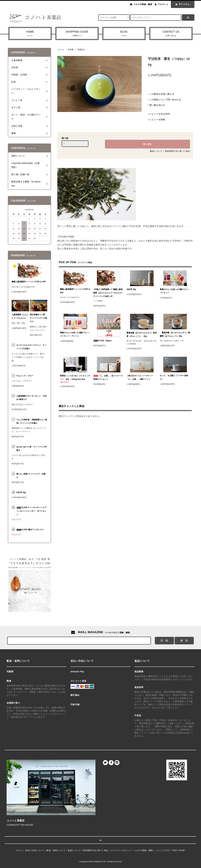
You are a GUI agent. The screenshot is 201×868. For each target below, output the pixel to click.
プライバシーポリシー (121, 850)
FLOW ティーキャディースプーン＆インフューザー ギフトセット (31, 511)
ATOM (182, 850)
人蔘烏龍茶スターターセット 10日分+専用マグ (31, 398)
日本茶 (71, 50)
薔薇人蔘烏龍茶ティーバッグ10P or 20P (75, 291)
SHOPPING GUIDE (77, 34)
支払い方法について (35, 850)
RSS (175, 850)
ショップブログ (163, 850)
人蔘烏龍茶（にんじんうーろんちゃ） (20, 316)
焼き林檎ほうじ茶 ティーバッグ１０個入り (38, 318)
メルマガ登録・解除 (143, 4)
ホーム (61, 50)
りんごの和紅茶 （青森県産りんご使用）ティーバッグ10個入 (32, 421)
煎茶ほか (81, 50)
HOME (30, 34)
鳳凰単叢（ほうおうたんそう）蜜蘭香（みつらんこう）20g (175, 334)
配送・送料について (56, 850)
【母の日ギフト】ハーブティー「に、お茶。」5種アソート (140, 377)
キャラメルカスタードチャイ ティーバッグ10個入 (31, 347)
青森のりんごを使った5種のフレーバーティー (175, 291)
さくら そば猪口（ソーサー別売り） (174, 377)
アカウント (163, 4)
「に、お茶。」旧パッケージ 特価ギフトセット (109, 377)
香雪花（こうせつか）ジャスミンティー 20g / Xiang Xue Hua (75, 379)
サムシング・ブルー (25, 376)
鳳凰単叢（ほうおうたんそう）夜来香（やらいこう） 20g (142, 334)
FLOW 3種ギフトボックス (30, 530)
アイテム (182, 4)
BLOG (124, 34)
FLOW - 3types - (103, 341)
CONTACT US (171, 34)
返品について (156, 151)
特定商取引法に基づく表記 (177, 151)
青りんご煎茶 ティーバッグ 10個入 (31, 476)
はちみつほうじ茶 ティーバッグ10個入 (31, 449)
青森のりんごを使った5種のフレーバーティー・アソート (75, 334)
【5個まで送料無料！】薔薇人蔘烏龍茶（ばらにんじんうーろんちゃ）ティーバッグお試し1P (108, 293)
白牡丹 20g (131, 289)
